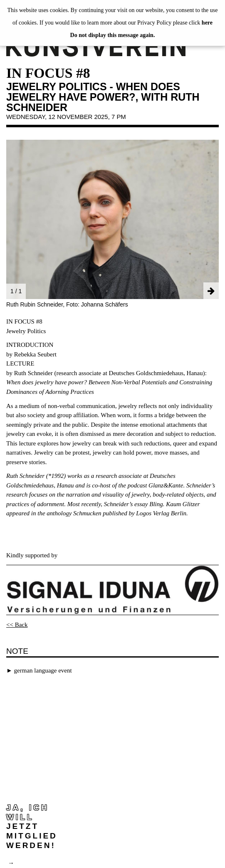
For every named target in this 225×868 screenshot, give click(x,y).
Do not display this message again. (113, 35)
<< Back (17, 625)
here (207, 23)
